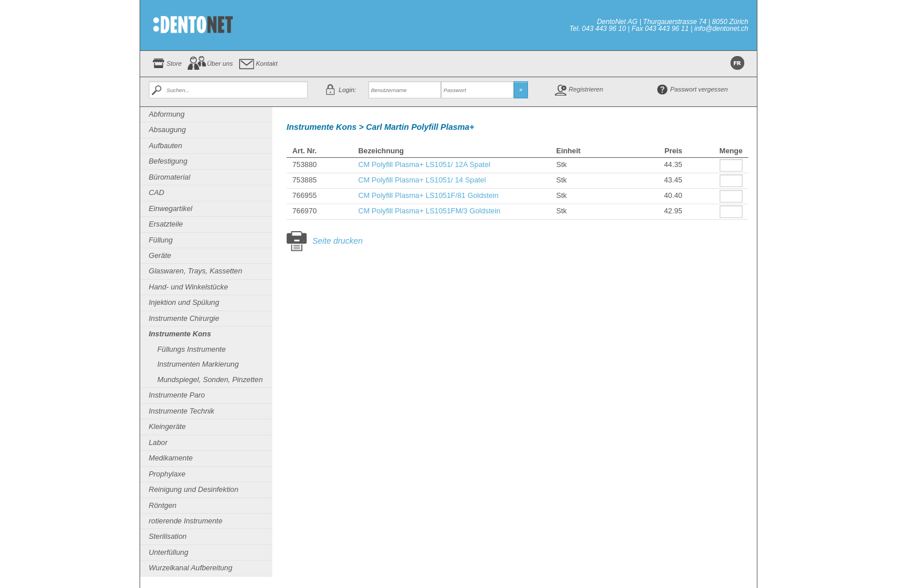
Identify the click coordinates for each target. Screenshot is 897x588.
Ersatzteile (166, 224)
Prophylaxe (167, 474)
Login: (347, 90)
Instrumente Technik (182, 411)
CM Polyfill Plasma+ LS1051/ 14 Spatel (422, 180)
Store (174, 63)
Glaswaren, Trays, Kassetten (195, 271)
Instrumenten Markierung (198, 364)
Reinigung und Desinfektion (194, 489)
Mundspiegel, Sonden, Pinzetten (210, 380)
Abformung (167, 114)
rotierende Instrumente (186, 521)
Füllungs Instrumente (192, 349)
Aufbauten (165, 146)
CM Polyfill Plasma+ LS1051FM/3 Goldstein (429, 211)
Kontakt (267, 63)
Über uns (220, 63)
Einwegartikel (170, 208)
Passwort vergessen (699, 89)
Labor (158, 442)
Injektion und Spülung (184, 302)
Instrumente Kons (180, 334)
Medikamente (171, 458)
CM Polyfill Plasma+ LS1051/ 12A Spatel (424, 164)
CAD (156, 192)
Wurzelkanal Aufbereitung (190, 568)
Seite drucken (338, 241)
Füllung (161, 240)
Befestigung (168, 161)
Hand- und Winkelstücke (188, 287)
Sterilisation (168, 536)
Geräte (160, 255)
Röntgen (162, 505)
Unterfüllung (168, 552)
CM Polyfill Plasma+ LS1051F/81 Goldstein (428, 195)
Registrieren (586, 89)
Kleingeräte (167, 426)
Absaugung (167, 130)
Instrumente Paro (177, 395)
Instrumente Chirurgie (184, 318)
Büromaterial (170, 177)
